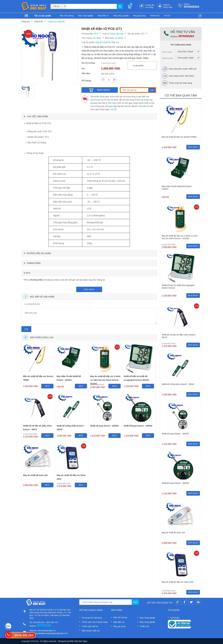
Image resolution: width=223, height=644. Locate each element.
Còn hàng (97, 38)
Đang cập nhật (117, 34)
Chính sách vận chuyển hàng (95, 622)
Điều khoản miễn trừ (91, 631)
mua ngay (89, 289)
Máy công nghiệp (86, 16)
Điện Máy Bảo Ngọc (79, 641)
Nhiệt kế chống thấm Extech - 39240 (71, 428)
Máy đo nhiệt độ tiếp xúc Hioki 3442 (71, 477)
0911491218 (144, 106)
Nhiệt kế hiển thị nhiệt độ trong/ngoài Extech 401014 (137, 378)
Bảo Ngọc (113, 103)
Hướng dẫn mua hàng (150, 6)
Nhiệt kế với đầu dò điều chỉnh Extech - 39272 (37, 428)
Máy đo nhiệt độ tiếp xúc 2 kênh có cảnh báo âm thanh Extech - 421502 (105, 379)
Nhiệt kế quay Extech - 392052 (104, 426)
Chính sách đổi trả (90, 626)
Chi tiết (114, 109)
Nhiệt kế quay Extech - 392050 (138, 426)
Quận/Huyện (167, 58)
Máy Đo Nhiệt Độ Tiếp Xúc (107, 42)
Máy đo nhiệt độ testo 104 (35, 475)
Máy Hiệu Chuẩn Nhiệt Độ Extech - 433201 (69, 378)
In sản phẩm (138, 66)
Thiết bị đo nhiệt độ (56, 22)
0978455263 (191, 7)
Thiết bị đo (155, 16)
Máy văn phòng (67, 16)
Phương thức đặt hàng (92, 618)
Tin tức (167, 16)
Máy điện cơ (103, 16)
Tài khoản (175, 618)
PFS (96, 34)
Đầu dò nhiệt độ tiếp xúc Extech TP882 (38, 378)
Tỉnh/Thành (167, 52)
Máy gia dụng (139, 16)
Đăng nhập (168, 7)
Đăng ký (167, 5)
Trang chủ (26, 22)
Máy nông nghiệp (121, 16)
